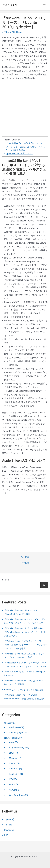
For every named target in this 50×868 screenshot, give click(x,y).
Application (14, 727)
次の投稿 (25, 563)
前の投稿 (25, 557)
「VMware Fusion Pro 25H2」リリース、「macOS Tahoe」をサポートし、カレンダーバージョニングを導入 (26, 645)
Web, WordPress (17, 795)
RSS (6, 835)
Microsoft (14, 758)
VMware (8, 32)
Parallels (13, 774)
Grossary (9, 723)
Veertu (12, 785)
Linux (12, 753)
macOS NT (11, 5)
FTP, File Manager (17, 748)
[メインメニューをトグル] (44, 5)
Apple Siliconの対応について (20, 153)
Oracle (12, 763)
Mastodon (9, 830)
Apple (12, 742)
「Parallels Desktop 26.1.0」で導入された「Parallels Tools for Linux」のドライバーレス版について (25, 632)
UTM (11, 779)
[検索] (44, 585)
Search (5, 580)
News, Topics (11, 738)
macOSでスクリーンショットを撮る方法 (24, 690)
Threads (8, 825)
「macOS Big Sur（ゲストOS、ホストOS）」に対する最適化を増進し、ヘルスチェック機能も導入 (25, 147)
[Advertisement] (25, 108)
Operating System (17, 733)
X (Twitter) (9, 819)
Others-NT (14, 769)
